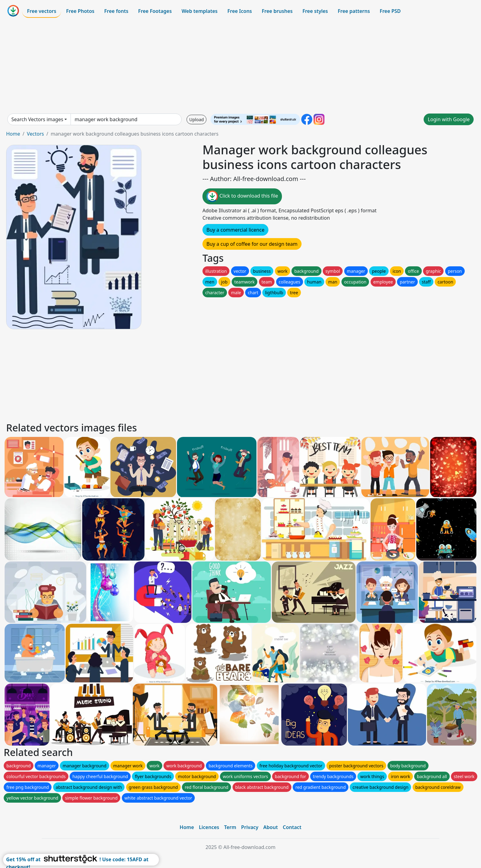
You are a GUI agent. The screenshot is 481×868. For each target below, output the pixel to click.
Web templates (200, 11)
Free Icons (240, 11)
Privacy (250, 827)
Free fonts (116, 11)
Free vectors (42, 11)
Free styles (315, 11)
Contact (292, 827)
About (270, 827)
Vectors (35, 134)
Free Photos (80, 11)
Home (13, 134)
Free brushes (277, 11)
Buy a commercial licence (235, 230)
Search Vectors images (37, 119)
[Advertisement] (240, 66)
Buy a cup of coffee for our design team (252, 244)
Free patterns (354, 11)
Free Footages (155, 11)
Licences (209, 827)
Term (230, 827)
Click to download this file (242, 196)
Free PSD (390, 11)
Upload (196, 120)
